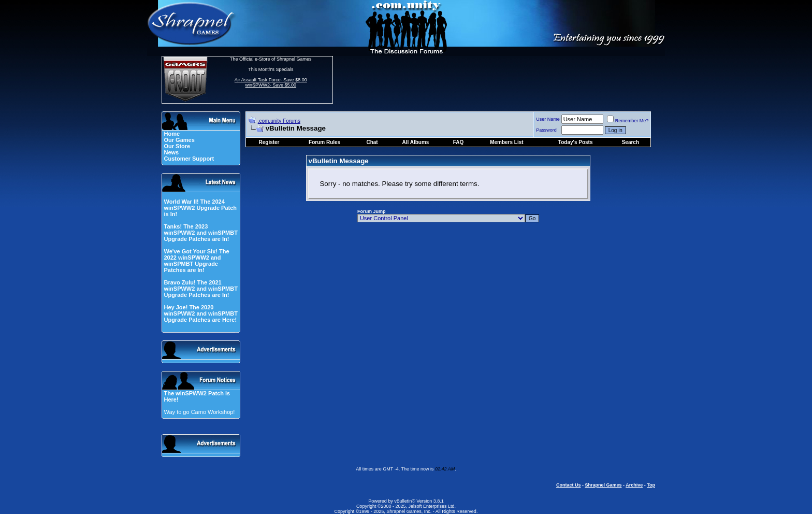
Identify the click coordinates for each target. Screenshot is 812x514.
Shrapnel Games (603, 485)
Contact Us (569, 485)
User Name (548, 119)
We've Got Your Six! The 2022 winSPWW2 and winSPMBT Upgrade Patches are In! (196, 261)
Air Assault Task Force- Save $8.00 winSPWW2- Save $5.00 (271, 82)
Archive (634, 485)
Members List (506, 142)
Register (269, 142)
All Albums (416, 142)
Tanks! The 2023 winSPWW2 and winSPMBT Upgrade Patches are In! (200, 233)
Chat (372, 142)
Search (630, 142)
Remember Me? (628, 121)
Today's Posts (576, 142)
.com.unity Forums (279, 121)
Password (546, 130)
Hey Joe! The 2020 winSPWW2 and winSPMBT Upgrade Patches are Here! (200, 313)
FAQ (459, 142)
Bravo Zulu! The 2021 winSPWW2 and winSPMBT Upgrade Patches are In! (200, 289)
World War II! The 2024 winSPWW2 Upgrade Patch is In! (200, 208)
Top (651, 485)
